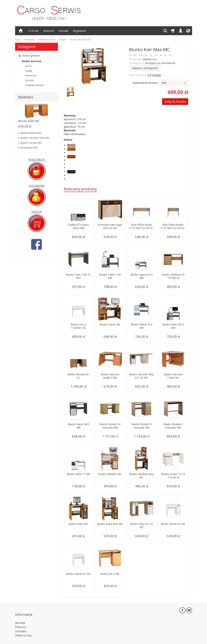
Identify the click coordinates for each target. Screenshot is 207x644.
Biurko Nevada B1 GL (79, 376)
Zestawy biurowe (34, 85)
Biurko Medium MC (110, 476)
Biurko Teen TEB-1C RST (79, 276)
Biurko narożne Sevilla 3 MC (110, 376)
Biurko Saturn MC (110, 324)
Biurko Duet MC (29, 121)
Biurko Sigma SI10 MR (142, 276)
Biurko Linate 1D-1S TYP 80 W (173, 476)
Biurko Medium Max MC (142, 476)
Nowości (49, 31)
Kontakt (63, 31)
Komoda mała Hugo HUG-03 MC (110, 226)
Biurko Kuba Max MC (110, 526)
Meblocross (150, 59)
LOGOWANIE (36, 186)
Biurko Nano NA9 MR (78, 426)
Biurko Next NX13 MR (173, 326)
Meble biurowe (32, 61)
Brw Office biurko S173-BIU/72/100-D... (173, 228)
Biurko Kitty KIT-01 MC (142, 526)
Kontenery (31, 75)
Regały (29, 71)
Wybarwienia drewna (145, 83)
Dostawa (21, 625)
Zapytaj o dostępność (145, 68)
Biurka (29, 66)
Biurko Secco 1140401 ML (79, 326)
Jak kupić (20, 617)
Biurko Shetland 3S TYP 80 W (173, 276)
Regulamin (79, 31)
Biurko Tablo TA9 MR (110, 276)
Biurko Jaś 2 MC (110, 574)
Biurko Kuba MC (78, 524)
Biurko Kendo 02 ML (173, 526)
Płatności (21, 621)
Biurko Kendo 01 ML (79, 575)
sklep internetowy (179, 640)
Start (18, 39)
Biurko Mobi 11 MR (78, 476)
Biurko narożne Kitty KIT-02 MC (142, 376)
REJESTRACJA (37, 160)
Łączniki (29, 80)
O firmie (34, 31)
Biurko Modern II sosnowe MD (142, 426)
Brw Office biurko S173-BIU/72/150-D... (142, 228)
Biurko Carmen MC (31, 143)
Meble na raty (23, 629)
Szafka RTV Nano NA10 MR (78, 226)
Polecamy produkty (80, 189)
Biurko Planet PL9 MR (142, 326)
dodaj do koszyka (175, 102)
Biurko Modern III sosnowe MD (110, 426)
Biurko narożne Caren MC (173, 376)
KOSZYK (37, 212)
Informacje (24, 611)
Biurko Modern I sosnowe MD (173, 426)
